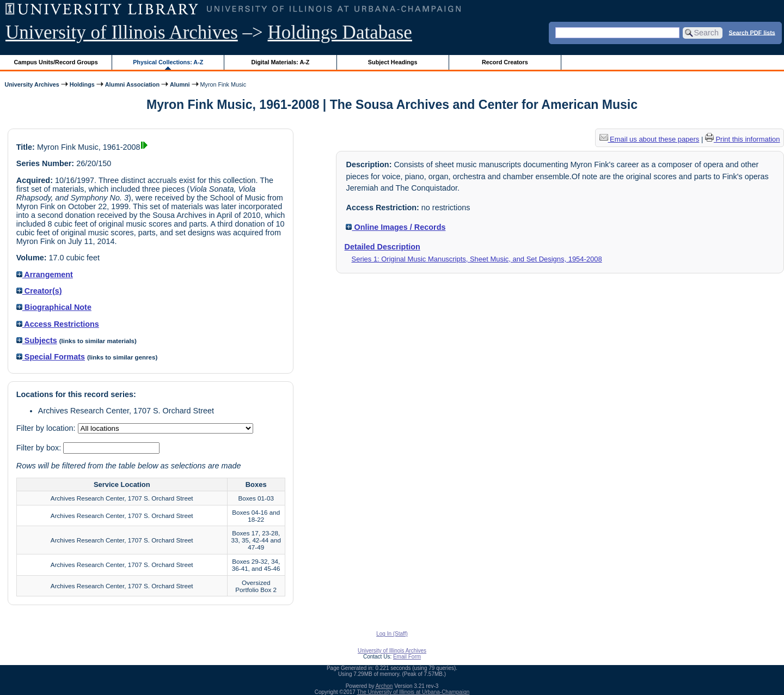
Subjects (37, 340)
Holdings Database (340, 32)
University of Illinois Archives (122, 32)
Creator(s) (39, 291)
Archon (384, 686)
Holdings (82, 84)
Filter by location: (47, 428)
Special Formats (51, 357)
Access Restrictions (58, 324)
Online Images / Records (396, 227)
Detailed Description (382, 247)
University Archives (32, 84)
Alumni (180, 84)
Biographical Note (54, 307)
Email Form (407, 657)
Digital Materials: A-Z (280, 62)
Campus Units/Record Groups (56, 62)
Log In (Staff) (392, 634)
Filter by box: (40, 448)
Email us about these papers (650, 139)
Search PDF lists (752, 32)
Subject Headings (393, 62)
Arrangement (45, 275)
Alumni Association (132, 84)
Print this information (743, 139)
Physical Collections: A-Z (168, 62)
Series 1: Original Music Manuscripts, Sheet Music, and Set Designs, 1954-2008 (477, 259)
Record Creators (505, 62)
